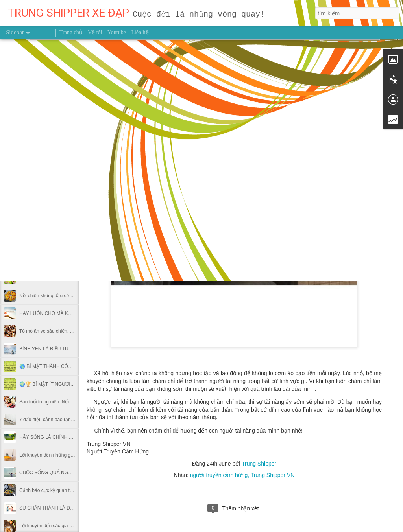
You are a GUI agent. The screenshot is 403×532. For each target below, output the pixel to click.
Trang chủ (71, 32)
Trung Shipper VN (273, 475)
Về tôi (95, 32)
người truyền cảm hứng (219, 475)
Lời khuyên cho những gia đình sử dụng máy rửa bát (75, 172)
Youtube (117, 32)
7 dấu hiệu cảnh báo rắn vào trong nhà (60, 420)
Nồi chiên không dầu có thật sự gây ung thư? (67, 296)
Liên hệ (140, 32)
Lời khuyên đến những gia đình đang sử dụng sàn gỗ (75, 455)
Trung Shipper (259, 464)
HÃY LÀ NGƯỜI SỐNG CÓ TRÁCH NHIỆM (65, 243)
